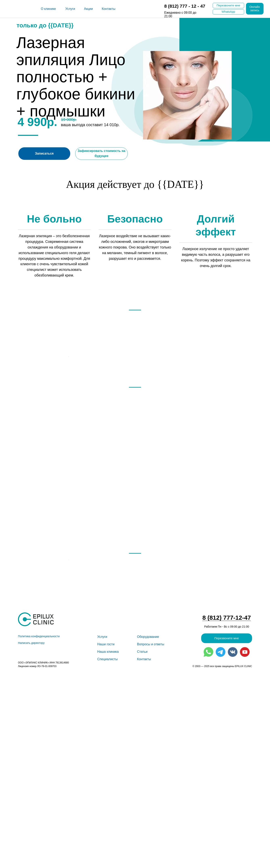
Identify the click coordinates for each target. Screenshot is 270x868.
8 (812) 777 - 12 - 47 (185, 6)
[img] (17, 9)
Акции (88, 9)
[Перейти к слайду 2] (135, 421)
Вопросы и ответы (151, 835)
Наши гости (106, 835)
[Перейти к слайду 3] (139, 421)
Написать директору (31, 834)
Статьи (142, 843)
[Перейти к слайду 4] (140, 745)
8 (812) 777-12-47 (227, 809)
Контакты (108, 9)
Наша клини (108, 843)
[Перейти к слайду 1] (131, 421)
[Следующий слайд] (261, 392)
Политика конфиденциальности (39, 827)
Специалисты (107, 850)
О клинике (48, 9)
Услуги (70, 9)
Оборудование (148, 828)
